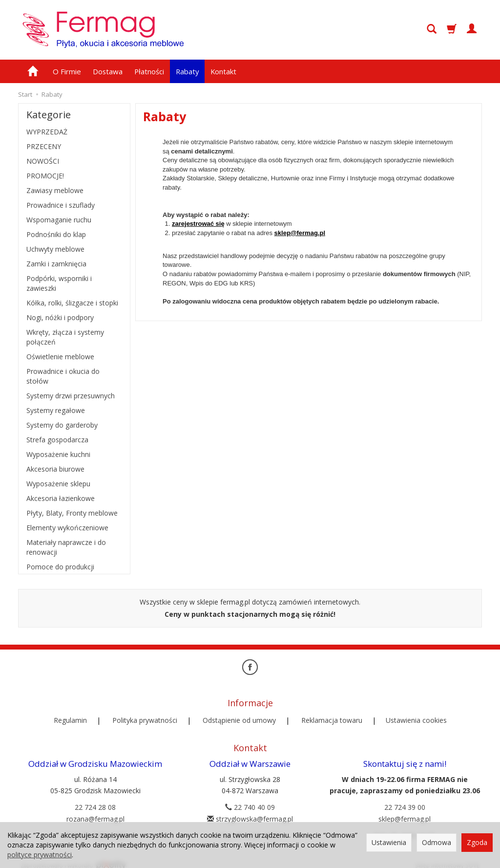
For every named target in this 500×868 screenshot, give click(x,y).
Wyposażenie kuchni (58, 454)
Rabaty (187, 71)
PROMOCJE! (45, 176)
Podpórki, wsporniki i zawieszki (59, 283)
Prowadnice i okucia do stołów (63, 376)
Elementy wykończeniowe (67, 528)
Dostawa (108, 71)
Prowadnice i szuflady (61, 205)
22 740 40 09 (250, 799)
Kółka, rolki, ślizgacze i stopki (72, 303)
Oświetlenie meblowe (60, 357)
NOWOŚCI (43, 161)
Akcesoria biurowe (55, 469)
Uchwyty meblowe (55, 249)
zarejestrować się (198, 224)
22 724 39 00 (405, 799)
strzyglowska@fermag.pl (250, 811)
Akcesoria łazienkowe (61, 498)
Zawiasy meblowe (55, 190)
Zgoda (477, 842)
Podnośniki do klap (56, 234)
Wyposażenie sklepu (58, 484)
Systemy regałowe (56, 410)
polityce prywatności (40, 855)
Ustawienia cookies (416, 716)
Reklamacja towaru (332, 716)
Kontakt (223, 71)
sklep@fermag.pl (300, 233)
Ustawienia (389, 842)
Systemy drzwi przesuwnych (71, 396)
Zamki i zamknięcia (56, 264)
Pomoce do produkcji (60, 567)
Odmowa (437, 842)
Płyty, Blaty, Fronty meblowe (72, 513)
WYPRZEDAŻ (47, 132)
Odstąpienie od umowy (239, 716)
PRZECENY (44, 146)
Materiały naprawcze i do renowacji (66, 547)
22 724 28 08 (95, 799)
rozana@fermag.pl (95, 811)
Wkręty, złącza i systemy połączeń (65, 337)
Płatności (149, 71)
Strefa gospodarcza (57, 440)
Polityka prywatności (145, 716)
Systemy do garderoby (62, 425)
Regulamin (70, 716)
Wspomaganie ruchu (59, 220)
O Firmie (67, 71)
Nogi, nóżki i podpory (60, 317)
